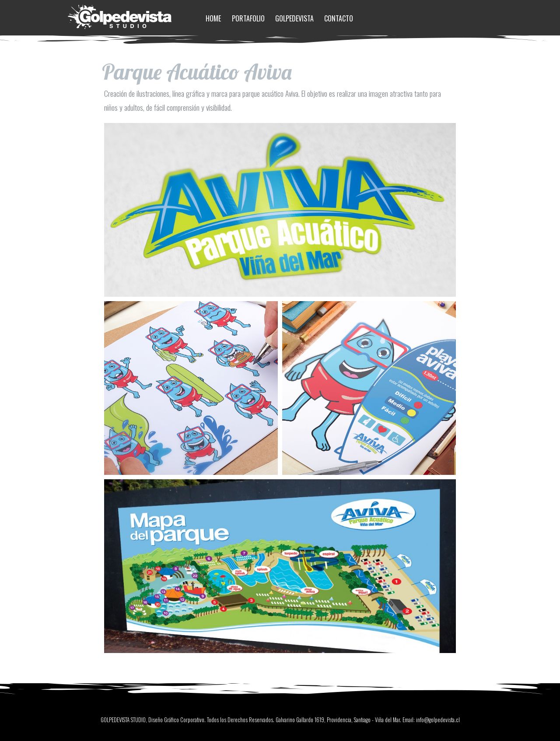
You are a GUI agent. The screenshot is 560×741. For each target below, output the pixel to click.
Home (213, 18)
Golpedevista (294, 18)
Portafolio (248, 18)
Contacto (339, 18)
